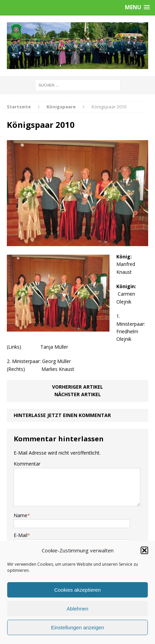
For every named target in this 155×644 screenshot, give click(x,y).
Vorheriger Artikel (77, 387)
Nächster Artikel (78, 394)
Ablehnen (77, 609)
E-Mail (21, 535)
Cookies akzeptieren (78, 590)
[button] (144, 550)
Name (21, 515)
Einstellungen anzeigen (77, 627)
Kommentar (27, 464)
